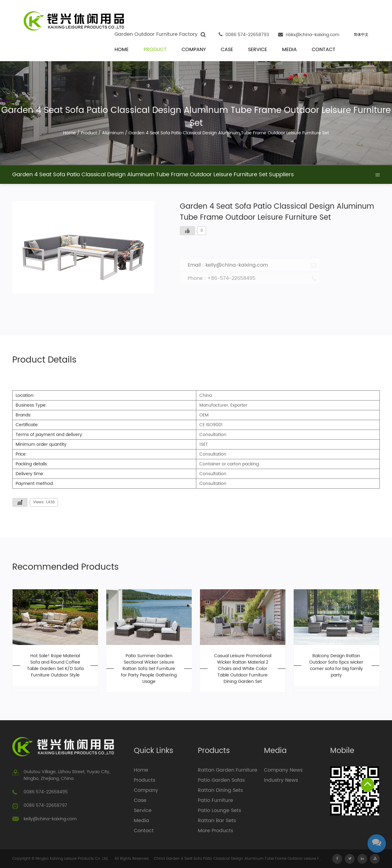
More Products (215, 831)
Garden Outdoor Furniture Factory (156, 34)
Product (155, 50)
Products (145, 780)
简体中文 (361, 35)
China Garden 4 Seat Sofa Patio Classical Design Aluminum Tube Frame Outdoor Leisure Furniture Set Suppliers (238, 859)
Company (194, 50)
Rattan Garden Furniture (228, 770)
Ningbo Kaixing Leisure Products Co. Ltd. (72, 859)
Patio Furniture (215, 800)
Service (258, 50)
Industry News (281, 780)
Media (289, 50)
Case (227, 50)
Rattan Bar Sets (217, 821)
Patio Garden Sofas (221, 780)
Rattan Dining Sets (220, 790)
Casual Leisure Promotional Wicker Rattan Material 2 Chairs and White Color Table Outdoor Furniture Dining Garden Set (243, 669)
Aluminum (113, 133)
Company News (283, 770)
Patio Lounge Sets (219, 810)
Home (122, 50)
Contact (324, 50)
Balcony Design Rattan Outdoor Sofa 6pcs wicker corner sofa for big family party (336, 665)
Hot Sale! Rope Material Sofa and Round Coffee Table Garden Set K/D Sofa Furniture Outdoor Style (55, 665)
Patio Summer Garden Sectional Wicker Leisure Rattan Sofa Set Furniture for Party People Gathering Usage (149, 669)
